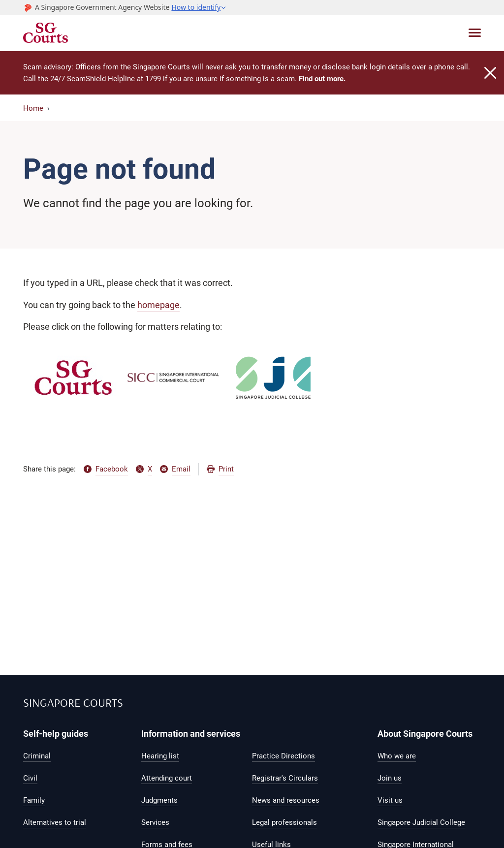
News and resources (286, 800)
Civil (30, 778)
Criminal (37, 756)
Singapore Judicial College (421, 822)
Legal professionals (284, 822)
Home (33, 108)
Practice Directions (283, 756)
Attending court (167, 778)
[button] (199, 7)
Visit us (390, 800)
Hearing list (160, 756)
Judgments (159, 800)
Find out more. (322, 79)
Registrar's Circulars (285, 778)
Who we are (397, 756)
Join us (390, 778)
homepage (158, 305)
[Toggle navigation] (475, 33)
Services (155, 822)
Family (34, 800)
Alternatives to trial (55, 822)
